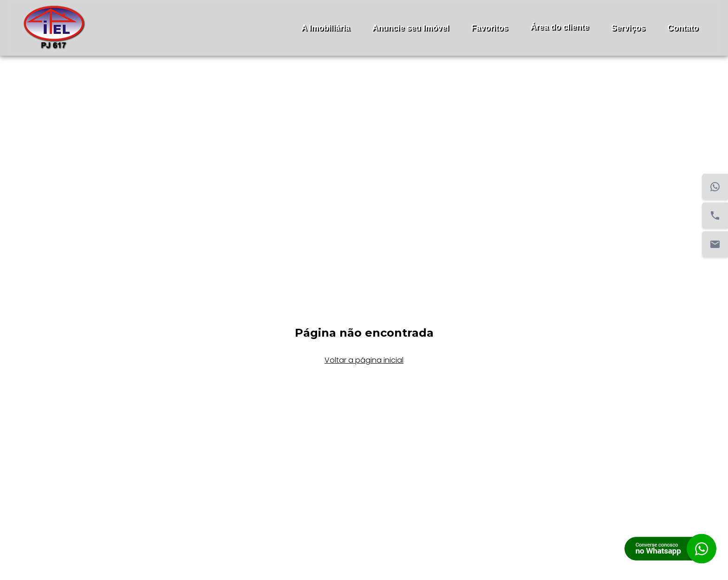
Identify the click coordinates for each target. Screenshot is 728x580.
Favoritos (490, 28)
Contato (683, 28)
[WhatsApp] (715, 187)
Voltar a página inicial (364, 360)
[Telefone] (715, 215)
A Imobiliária (326, 28)
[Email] (715, 244)
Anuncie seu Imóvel (411, 28)
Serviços (628, 28)
